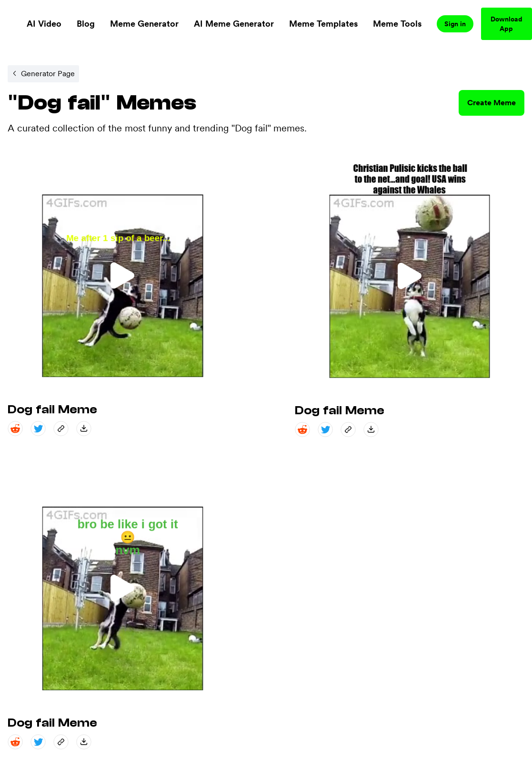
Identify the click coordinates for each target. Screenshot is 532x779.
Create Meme (492, 103)
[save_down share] (84, 429)
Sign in (455, 24)
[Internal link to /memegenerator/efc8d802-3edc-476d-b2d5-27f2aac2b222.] (43, 74)
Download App (507, 24)
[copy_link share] (61, 429)
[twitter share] (38, 429)
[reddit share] (15, 429)
